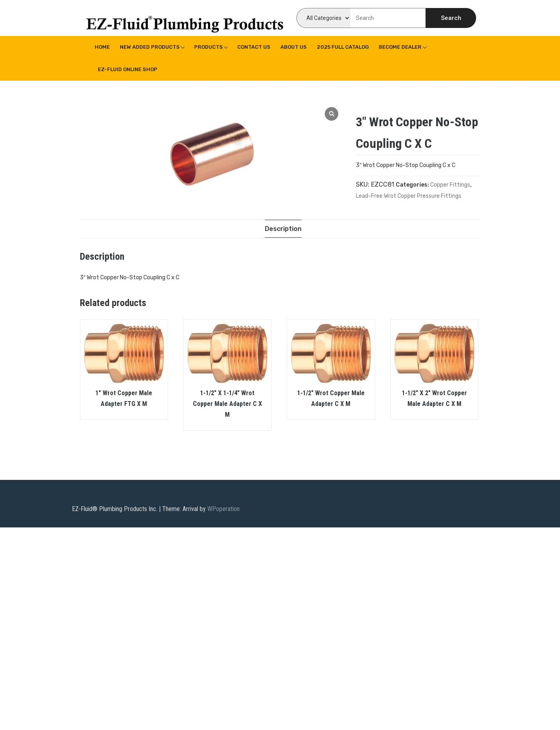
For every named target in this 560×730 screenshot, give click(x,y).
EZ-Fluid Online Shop (128, 69)
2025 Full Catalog (343, 47)
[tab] (283, 229)
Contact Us (254, 47)
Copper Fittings (450, 185)
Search (451, 18)
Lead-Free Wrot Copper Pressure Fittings (409, 196)
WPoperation (223, 509)
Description (283, 229)
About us (294, 47)
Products (209, 47)
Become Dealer (400, 47)
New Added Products (150, 47)
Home (102, 47)
